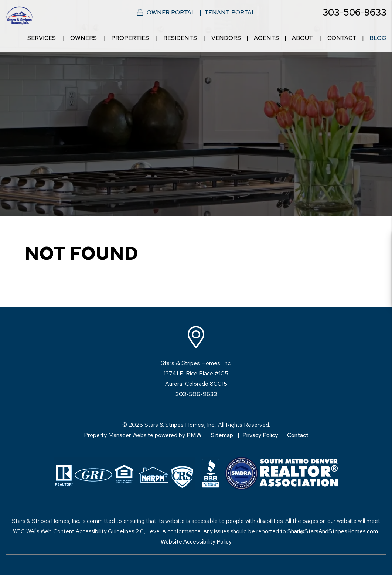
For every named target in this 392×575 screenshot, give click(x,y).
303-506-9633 (354, 12)
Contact (342, 38)
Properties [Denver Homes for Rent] (130, 38)
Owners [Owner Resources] (83, 38)
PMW (194, 435)
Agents (266, 38)
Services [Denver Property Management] (42, 38)
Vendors (226, 38)
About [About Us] (302, 38)
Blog (378, 38)
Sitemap (222, 435)
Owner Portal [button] (171, 12)
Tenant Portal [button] (230, 12)
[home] (19, 15)
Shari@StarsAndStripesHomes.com (333, 531)
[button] (380, 242)
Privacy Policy (260, 435)
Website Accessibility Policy (196, 542)
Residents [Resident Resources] (180, 38)
